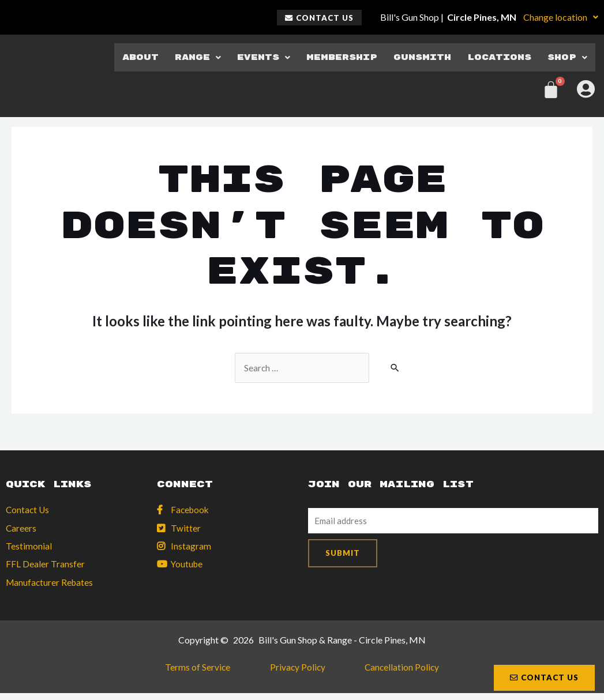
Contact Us (28, 511)
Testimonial (29, 547)
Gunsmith (418, 57)
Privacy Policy (297, 671)
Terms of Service (213, 671)
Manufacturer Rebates (51, 584)
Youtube (187, 566)
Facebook (191, 511)
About (130, 57)
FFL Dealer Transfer (45, 566)
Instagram (191, 547)
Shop (568, 57)
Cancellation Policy (387, 671)
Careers (21, 529)
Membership (335, 57)
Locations (498, 57)
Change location (561, 17)
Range (187, 57)
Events (254, 57)
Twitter (186, 529)
